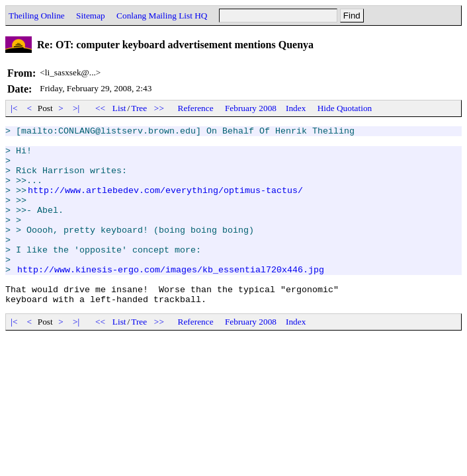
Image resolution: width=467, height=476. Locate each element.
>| (76, 108)
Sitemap (91, 16)
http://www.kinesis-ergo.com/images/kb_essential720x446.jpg (171, 299)
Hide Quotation (345, 108)
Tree (139, 108)
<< (101, 108)
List (119, 108)
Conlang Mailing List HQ (162, 16)
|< (14, 108)
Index (296, 108)
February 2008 (251, 108)
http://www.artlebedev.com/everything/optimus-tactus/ (165, 204)
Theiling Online (37, 16)
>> (159, 108)
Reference (196, 108)
